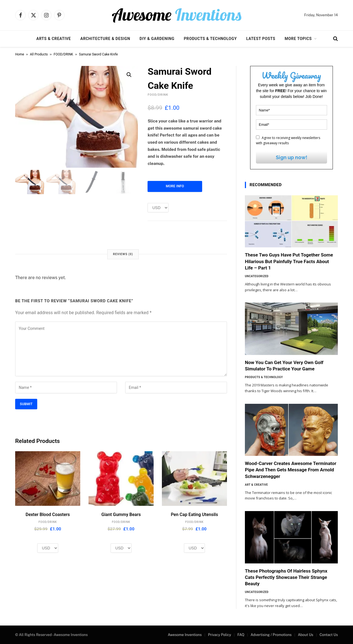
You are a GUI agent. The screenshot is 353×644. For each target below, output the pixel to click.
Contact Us (329, 635)
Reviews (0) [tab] (123, 254)
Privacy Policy (220, 635)
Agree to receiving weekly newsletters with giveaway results (288, 140)
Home (20, 54)
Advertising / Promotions (271, 635)
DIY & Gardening (157, 39)
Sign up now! (292, 157)
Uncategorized (257, 276)
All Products (39, 54)
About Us (306, 635)
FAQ (241, 635)
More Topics (298, 39)
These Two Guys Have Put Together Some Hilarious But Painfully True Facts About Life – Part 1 (289, 261)
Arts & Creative (54, 39)
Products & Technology (210, 39)
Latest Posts (261, 39)
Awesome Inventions (185, 635)
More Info (175, 186)
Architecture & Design (105, 39)
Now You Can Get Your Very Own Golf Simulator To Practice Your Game (284, 366)
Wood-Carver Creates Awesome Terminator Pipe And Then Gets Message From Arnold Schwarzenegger (291, 470)
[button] (129, 75)
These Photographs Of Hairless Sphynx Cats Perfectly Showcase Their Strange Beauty (286, 577)
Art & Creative (256, 485)
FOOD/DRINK (64, 54)
